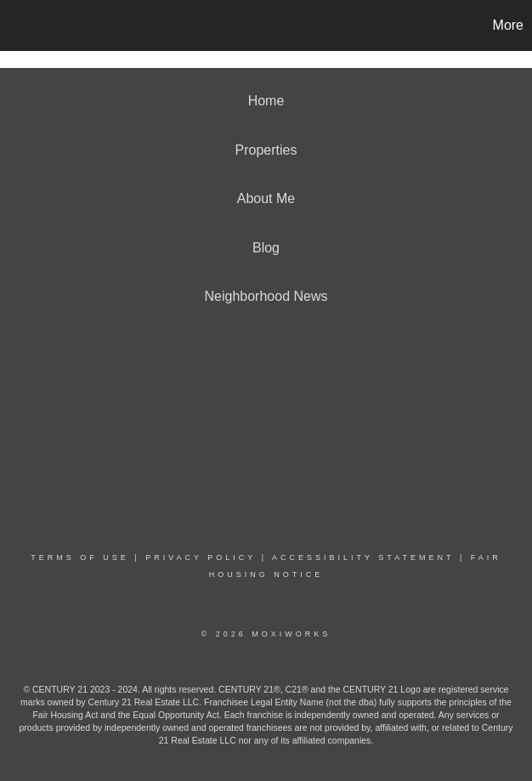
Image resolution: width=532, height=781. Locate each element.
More (508, 25)
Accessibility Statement (363, 557)
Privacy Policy (201, 557)
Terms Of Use (80, 557)
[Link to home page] (22, 25)
